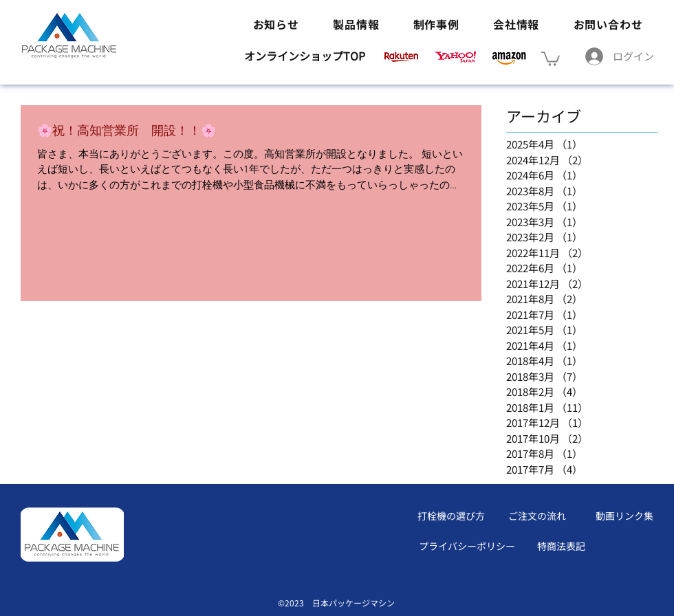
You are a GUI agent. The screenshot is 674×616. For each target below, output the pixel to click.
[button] (551, 58)
